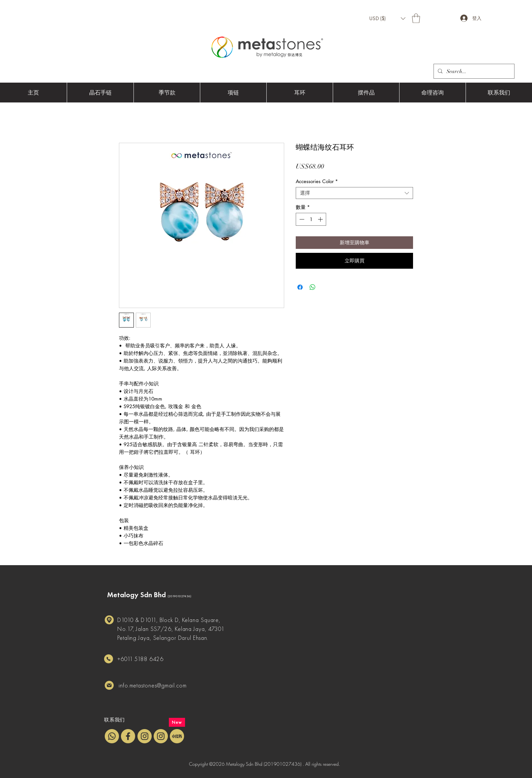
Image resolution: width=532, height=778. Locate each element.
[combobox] (354, 193)
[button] (387, 19)
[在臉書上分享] (300, 287)
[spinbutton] (311, 219)
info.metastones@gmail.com (153, 685)
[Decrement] (301, 219)
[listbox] (387, 19)
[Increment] (321, 219)
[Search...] (473, 71)
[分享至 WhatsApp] (313, 287)
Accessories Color (317, 181)
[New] (177, 722)
